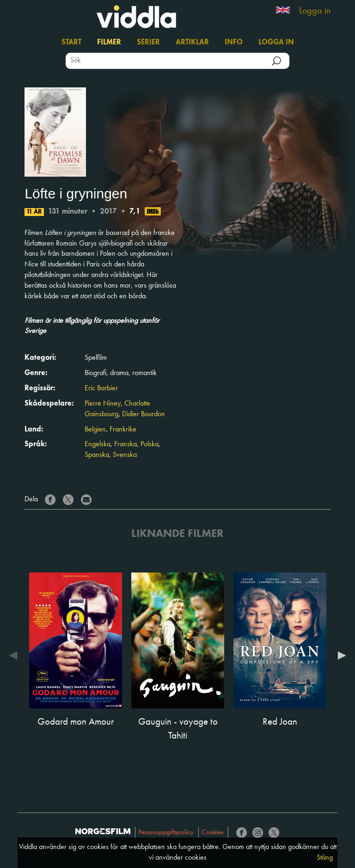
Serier (148, 43)
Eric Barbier (101, 388)
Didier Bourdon (144, 414)
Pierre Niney (103, 404)
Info (234, 43)
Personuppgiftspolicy (166, 833)
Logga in (315, 11)
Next (340, 655)
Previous (15, 655)
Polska (150, 444)
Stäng (325, 858)
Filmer (109, 43)
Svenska (125, 455)
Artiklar (192, 43)
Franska (125, 444)
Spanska (97, 455)
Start (71, 43)
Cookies (212, 833)
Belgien (95, 430)
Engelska (98, 444)
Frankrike (123, 430)
